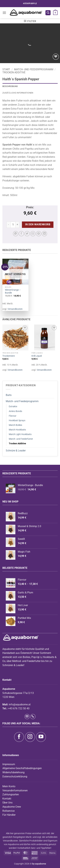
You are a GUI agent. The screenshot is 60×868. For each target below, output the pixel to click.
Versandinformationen (15, 790)
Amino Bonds (15, 411)
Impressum (9, 764)
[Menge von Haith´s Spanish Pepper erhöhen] (17, 225)
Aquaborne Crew (12, 807)
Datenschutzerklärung (15, 776)
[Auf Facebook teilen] (21, 234)
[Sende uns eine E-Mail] (27, 717)
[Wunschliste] (56, 57)
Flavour (13, 416)
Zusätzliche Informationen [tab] (18, 93)
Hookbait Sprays (17, 420)
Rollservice (8, 811)
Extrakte (13, 406)
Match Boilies (15, 425)
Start (6, 69)
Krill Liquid (37, 356)
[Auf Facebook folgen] (19, 737)
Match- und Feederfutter (21, 439)
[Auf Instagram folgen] (30, 737)
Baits (9, 395)
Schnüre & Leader (16, 451)
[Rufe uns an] (33, 717)
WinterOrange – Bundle (13, 291)
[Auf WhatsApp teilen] (16, 234)
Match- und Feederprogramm (34, 69)
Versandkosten (15, 309)
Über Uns (7, 803)
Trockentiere (9, 356)
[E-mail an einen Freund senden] (33, 234)
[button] (4, 13)
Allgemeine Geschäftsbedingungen (22, 768)
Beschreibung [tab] (10, 86)
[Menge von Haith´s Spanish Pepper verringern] (8, 225)
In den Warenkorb (38, 225)
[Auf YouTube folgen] (41, 737)
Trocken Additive (14, 72)
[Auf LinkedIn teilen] (44, 234)
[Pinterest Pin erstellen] (39, 234)
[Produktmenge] (13, 225)
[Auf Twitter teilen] (27, 234)
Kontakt (7, 799)
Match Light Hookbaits (20, 434)
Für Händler (9, 815)
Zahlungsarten (11, 794)
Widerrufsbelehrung (13, 772)
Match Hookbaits (17, 430)
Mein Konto (9, 786)
